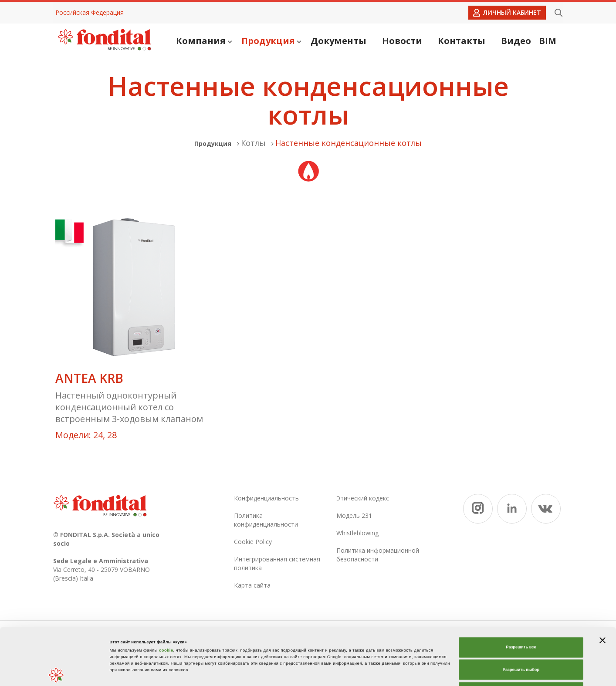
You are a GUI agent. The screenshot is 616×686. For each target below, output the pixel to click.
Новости (402, 41)
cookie (166, 597)
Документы (338, 41)
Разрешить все (521, 594)
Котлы (253, 143)
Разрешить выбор (521, 616)
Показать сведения (408, 672)
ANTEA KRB (89, 378)
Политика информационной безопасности (378, 555)
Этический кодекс (363, 498)
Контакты (462, 41)
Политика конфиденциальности (266, 520)
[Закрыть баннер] (602, 587)
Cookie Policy (253, 542)
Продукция (271, 41)
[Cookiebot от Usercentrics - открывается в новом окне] (56, 671)
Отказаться (521, 639)
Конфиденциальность (266, 498)
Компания (204, 41)
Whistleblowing (357, 533)
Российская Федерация (90, 12)
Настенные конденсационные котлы (349, 143)
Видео (516, 41)
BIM (548, 41)
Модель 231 (354, 515)
